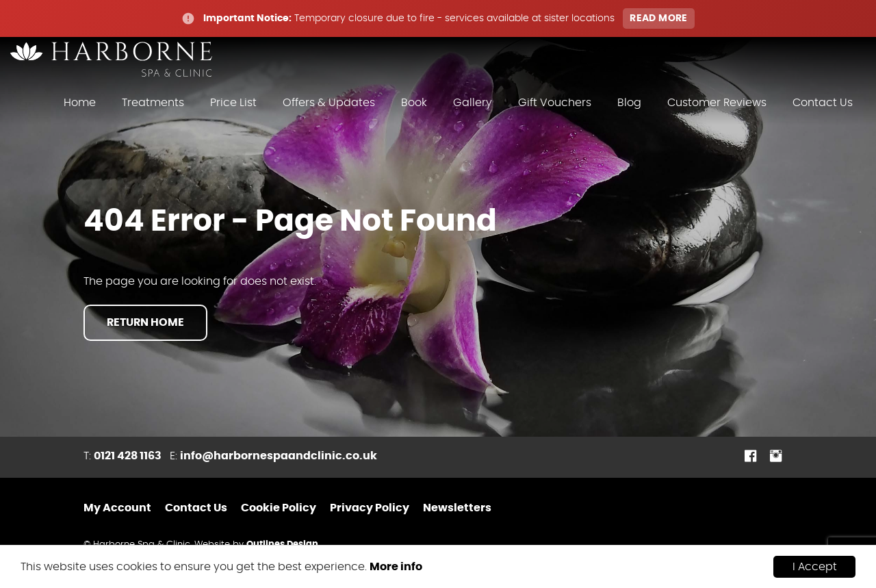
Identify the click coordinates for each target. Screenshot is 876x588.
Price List (233, 103)
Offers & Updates (329, 103)
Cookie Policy (279, 508)
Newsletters (457, 508)
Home (80, 103)
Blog (629, 103)
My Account (117, 508)
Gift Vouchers (555, 103)
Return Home (145, 322)
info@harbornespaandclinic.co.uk (279, 456)
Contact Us (823, 103)
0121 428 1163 (128, 456)
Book (414, 103)
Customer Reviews (717, 103)
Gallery (473, 103)
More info (396, 567)
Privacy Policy (370, 508)
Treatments (153, 103)
